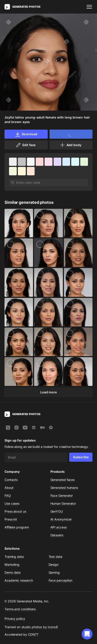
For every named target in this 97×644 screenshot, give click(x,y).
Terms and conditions (20, 609)
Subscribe (81, 457)
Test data (56, 557)
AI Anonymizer (61, 519)
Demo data (13, 572)
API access (59, 527)
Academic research (19, 580)
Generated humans (64, 488)
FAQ (8, 495)
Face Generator (62, 495)
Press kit (11, 519)
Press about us (15, 511)
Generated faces (63, 480)
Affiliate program (17, 527)
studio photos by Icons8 (40, 627)
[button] (87, 634)
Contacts (11, 480)
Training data (14, 557)
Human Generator (63, 503)
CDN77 (33, 634)
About (9, 488)
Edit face (26, 145)
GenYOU (57, 511)
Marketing (12, 564)
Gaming (54, 572)
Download (26, 134)
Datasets (57, 535)
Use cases (12, 503)
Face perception (61, 580)
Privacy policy (15, 619)
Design (54, 564)
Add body (71, 145)
